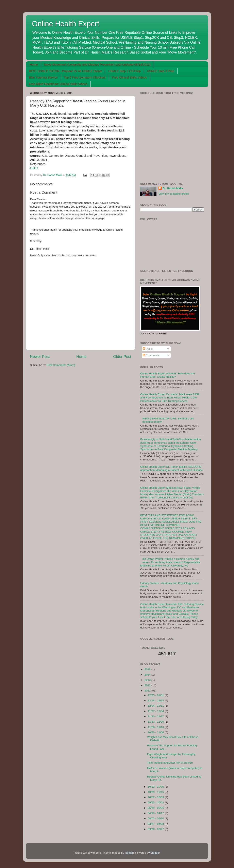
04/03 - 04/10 (156, 818)
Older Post (122, 357)
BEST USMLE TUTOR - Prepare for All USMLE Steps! (65, 71)
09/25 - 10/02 (156, 802)
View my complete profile (174, 194)
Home (34, 65)
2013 (148, 680)
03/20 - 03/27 (156, 829)
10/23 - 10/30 (156, 787)
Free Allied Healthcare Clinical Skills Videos (58, 84)
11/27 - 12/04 (156, 711)
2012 (148, 685)
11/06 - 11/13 (156, 727)
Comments (151, 355)
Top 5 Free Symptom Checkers (85, 77)
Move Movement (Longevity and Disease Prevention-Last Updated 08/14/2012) (97, 65)
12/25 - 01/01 (156, 695)
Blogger (155, 853)
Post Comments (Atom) (61, 365)
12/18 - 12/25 (156, 700)
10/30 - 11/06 (156, 732)
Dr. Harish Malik (173, 188)
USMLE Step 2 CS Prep (124, 71)
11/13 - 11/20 (156, 722)
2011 (148, 691)
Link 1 (34, 168)
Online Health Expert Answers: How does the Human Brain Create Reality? (168, 375)
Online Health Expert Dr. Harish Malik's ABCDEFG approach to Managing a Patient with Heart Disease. (172, 468)
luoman (129, 853)
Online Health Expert (66, 24)
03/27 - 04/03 (156, 824)
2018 (148, 669)
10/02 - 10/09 (156, 797)
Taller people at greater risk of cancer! (170, 763)
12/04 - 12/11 (156, 706)
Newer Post (40, 357)
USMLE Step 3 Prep (161, 71)
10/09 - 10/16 (156, 792)
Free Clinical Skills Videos (129, 77)
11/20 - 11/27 (156, 716)
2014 (148, 675)
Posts (148, 349)
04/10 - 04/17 (156, 813)
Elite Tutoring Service (43, 77)
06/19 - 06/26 (156, 808)
